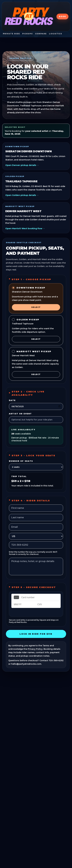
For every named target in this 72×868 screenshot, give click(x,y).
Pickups (27, 34)
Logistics (56, 34)
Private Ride (11, 34)
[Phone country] (36, 536)
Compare (41, 34)
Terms (46, 646)
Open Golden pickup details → (22, 195)
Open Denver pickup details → (22, 165)
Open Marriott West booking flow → (25, 228)
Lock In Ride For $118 (36, 634)
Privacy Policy (35, 649)
